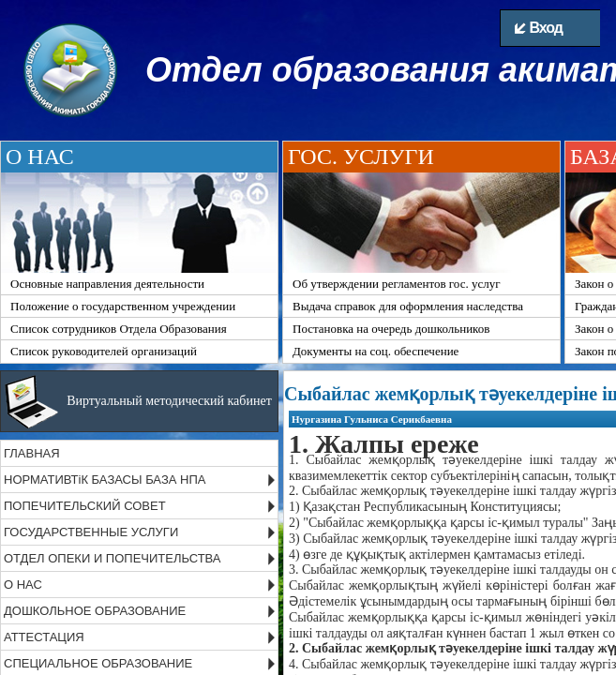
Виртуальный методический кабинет (169, 401)
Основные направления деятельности (107, 284)
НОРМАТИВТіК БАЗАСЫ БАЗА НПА (105, 480)
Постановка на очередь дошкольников (391, 329)
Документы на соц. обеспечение (376, 351)
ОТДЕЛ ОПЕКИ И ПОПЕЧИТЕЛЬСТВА (113, 558)
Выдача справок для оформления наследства (408, 306)
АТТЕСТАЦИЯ (44, 637)
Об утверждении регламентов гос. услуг (397, 284)
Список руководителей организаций (104, 351)
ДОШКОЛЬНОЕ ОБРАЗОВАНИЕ (95, 611)
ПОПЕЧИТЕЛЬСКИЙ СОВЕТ (85, 506)
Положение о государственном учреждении (123, 306)
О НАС (23, 585)
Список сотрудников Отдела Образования (119, 329)
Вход (539, 28)
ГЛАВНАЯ (32, 453)
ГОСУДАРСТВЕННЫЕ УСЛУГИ (91, 532)
